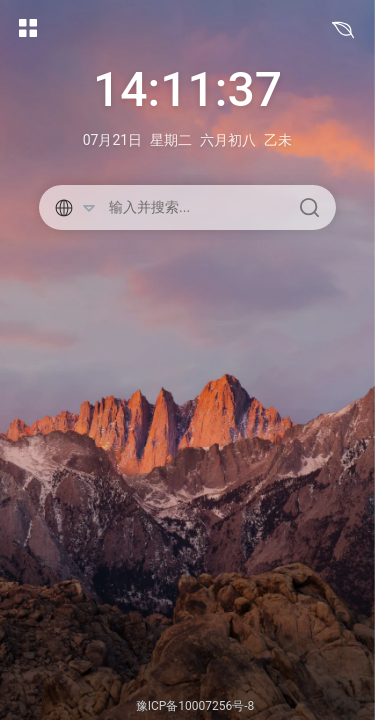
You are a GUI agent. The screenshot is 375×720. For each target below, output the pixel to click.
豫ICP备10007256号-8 (195, 706)
